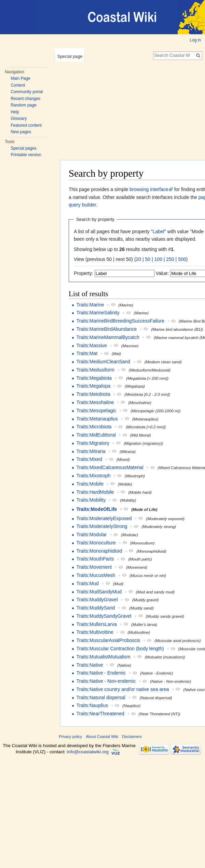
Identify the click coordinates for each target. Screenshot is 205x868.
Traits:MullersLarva (97, 624)
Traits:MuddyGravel (97, 600)
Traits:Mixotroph (93, 476)
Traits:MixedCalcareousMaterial (110, 467)
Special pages (23, 148)
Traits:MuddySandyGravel (104, 616)
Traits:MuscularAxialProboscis (108, 640)
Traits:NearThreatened (100, 714)
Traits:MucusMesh (96, 575)
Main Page (20, 78)
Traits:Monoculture (96, 543)
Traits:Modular (91, 534)
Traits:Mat (87, 353)
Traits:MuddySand (95, 608)
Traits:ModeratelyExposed (104, 518)
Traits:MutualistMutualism (103, 657)
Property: (84, 273)
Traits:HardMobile (95, 492)
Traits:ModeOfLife (97, 509)
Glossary (19, 118)
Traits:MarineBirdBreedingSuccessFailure (120, 321)
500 (182, 259)
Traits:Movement (94, 567)
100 (158, 259)
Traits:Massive (92, 345)
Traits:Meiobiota (93, 394)
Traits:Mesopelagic (96, 411)
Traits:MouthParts (95, 559)
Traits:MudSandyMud (99, 592)
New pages (21, 132)
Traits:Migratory (93, 443)
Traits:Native (90, 665)
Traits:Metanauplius (97, 419)
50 (148, 259)
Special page (70, 56)
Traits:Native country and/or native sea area (122, 689)
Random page (23, 105)
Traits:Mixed (89, 459)
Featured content (26, 125)
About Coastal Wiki (102, 737)
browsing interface (149, 189)
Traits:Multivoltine (95, 632)
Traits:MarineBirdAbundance (106, 329)
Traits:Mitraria (91, 451)
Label (159, 231)
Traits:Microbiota (94, 427)
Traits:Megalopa (93, 386)
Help (15, 112)
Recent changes (25, 99)
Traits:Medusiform (95, 370)
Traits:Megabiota (94, 378)
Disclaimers (132, 737)
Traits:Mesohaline (95, 402)
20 (139, 259)
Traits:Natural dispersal (101, 697)
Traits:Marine (90, 305)
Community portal (27, 92)
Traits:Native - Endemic (101, 673)
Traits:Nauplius (92, 705)
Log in (195, 40)
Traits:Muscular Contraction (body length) (120, 649)
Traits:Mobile (90, 484)
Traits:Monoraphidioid (99, 551)
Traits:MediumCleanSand (103, 362)
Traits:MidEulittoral (96, 435)
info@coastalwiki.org (88, 752)
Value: (162, 273)
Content (18, 85)
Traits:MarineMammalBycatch (108, 337)
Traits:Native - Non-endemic (106, 681)
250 (170, 259)
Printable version (26, 155)
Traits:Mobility (91, 500)
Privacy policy (70, 737)
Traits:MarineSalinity (98, 313)
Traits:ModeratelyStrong (102, 526)
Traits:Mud (87, 583)
